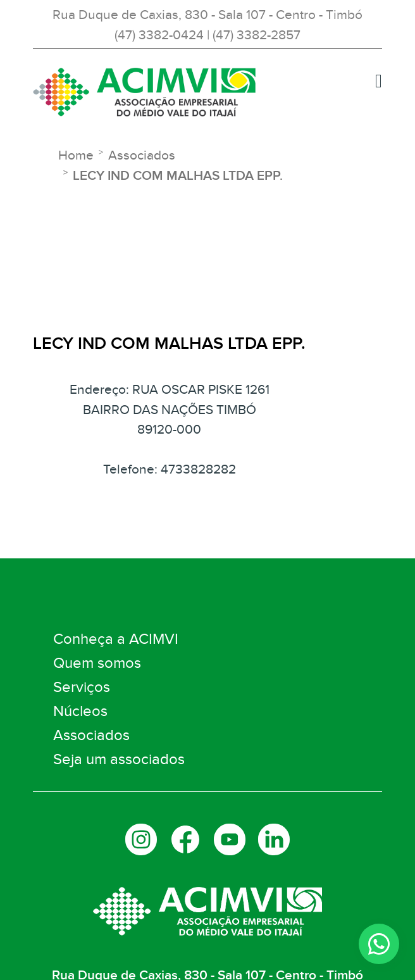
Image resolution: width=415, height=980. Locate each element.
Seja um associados (119, 759)
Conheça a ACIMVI (116, 639)
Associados (91, 735)
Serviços (82, 687)
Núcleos (80, 711)
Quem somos (97, 663)
